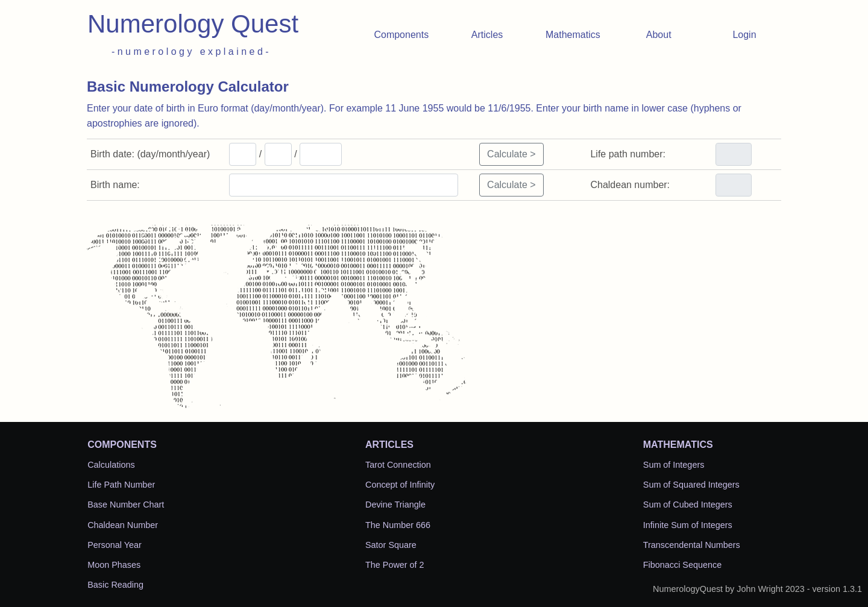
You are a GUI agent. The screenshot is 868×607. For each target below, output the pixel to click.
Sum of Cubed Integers (688, 505)
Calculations (111, 465)
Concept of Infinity (400, 485)
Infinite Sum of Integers (688, 525)
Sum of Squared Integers (691, 485)
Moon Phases (114, 565)
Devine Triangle (395, 505)
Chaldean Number (123, 525)
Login (744, 35)
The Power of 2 (395, 565)
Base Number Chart (126, 505)
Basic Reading (115, 585)
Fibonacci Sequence (682, 565)
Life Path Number (121, 485)
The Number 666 (398, 525)
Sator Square (391, 545)
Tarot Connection (398, 465)
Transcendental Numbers (692, 545)
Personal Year (115, 545)
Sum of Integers (674, 465)
